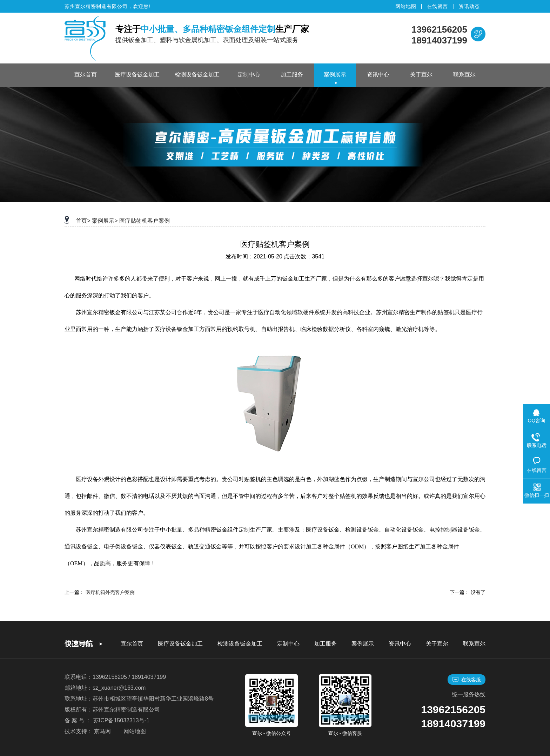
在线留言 (437, 6)
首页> (83, 221)
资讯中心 (378, 75)
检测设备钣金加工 (197, 75)
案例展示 (335, 75)
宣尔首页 (86, 75)
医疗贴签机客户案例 (145, 221)
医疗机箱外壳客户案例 (110, 592)
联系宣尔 (464, 75)
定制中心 (249, 75)
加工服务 (292, 75)
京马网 (102, 731)
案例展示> (105, 221)
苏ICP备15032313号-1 (121, 720)
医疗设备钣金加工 (137, 75)
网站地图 (406, 6)
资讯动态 (469, 6)
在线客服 (467, 680)
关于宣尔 (421, 75)
